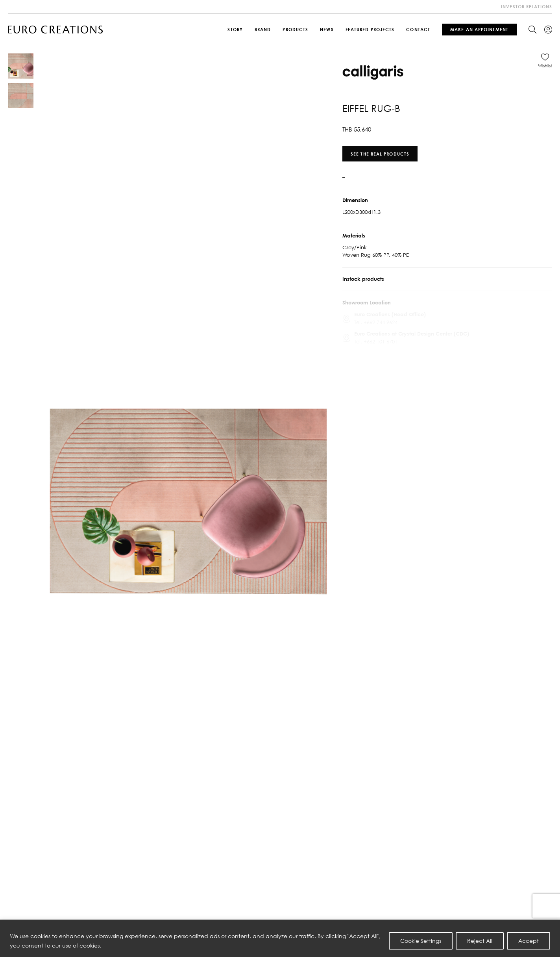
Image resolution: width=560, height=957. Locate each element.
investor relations (527, 6)
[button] (545, 61)
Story (235, 29)
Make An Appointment (479, 29)
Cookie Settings (421, 941)
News (327, 29)
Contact (418, 29)
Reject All (480, 941)
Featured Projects (370, 29)
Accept (529, 941)
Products (295, 29)
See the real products (380, 153)
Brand (263, 29)
